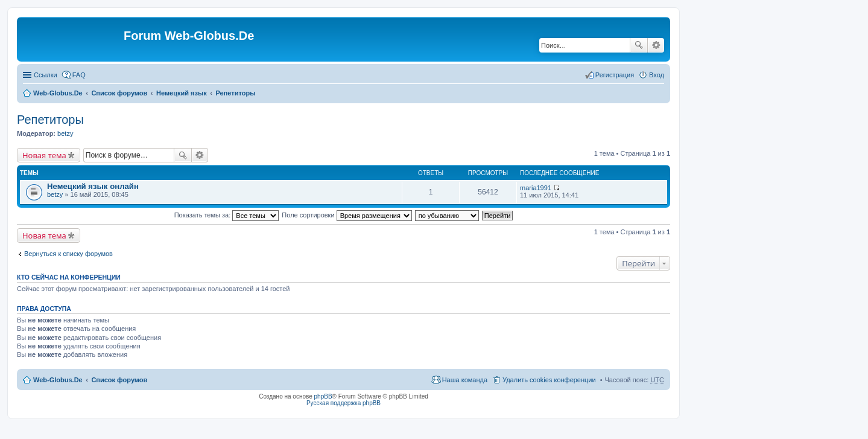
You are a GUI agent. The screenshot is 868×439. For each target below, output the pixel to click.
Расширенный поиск (656, 45)
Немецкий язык (182, 93)
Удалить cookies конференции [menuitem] (549, 380)
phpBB (323, 396)
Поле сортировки (347, 215)
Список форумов (119, 93)
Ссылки (46, 75)
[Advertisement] (778, 242)
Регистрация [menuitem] (615, 75)
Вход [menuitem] (657, 75)
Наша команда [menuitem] (465, 380)
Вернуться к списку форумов (68, 254)
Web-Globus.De (58, 93)
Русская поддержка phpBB (344, 403)
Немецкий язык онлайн (93, 186)
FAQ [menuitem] (79, 75)
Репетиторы (236, 93)
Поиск (639, 45)
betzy (65, 133)
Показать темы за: (227, 215)
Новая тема (44, 155)
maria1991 (536, 188)
